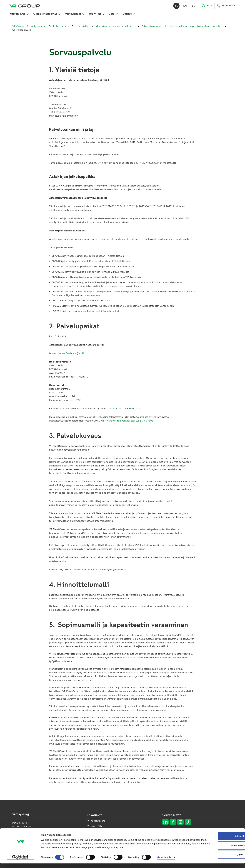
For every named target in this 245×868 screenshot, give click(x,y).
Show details (164, 862)
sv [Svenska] (194, 6)
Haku (207, 6)
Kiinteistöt (83, 26)
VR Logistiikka (95, 826)
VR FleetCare (94, 831)
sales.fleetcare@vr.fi (71, 353)
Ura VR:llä (97, 14)
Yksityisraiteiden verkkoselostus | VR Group (127, 421)
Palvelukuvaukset (152, 26)
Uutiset (129, 14)
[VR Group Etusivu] (25, 6)
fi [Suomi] (176, 6)
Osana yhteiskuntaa (47, 14)
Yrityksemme (19, 14)
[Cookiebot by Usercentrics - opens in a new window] (20, 862)
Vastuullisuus (75, 14)
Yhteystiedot (226, 6)
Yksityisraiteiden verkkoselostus (115, 26)
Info (114, 14)
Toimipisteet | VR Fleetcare (124, 408)
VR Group (18, 26)
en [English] (185, 6)
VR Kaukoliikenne (96, 821)
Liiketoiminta (61, 26)
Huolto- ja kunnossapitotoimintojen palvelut (195, 26)
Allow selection (219, 850)
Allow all (219, 841)
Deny (219, 859)
